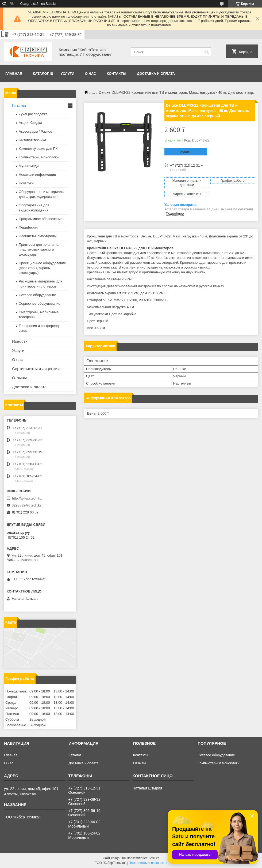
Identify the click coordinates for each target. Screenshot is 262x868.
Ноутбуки (26, 183)
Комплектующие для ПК (38, 149)
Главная (14, 74)
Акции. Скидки (30, 123)
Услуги (68, 74)
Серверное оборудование (40, 303)
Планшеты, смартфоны (38, 236)
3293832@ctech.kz (27, 505)
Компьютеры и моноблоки (218, 763)
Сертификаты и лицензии (36, 369)
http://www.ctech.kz (27, 498)
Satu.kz (154, 858)
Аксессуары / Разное (35, 131)
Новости (20, 341)
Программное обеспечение (41, 219)
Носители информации (37, 175)
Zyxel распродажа (33, 114)
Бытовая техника (32, 140)
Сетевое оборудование (37, 295)
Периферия (28, 227)
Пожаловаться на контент (148, 863)
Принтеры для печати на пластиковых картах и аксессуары (39, 249)
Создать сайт (30, 4)
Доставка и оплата (156, 74)
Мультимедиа (30, 166)
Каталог (41, 74)
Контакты (116, 74)
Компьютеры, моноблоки (39, 157)
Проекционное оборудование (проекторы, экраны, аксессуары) (42, 268)
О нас (91, 74)
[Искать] (207, 52)
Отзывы (19, 378)
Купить (186, 152)
